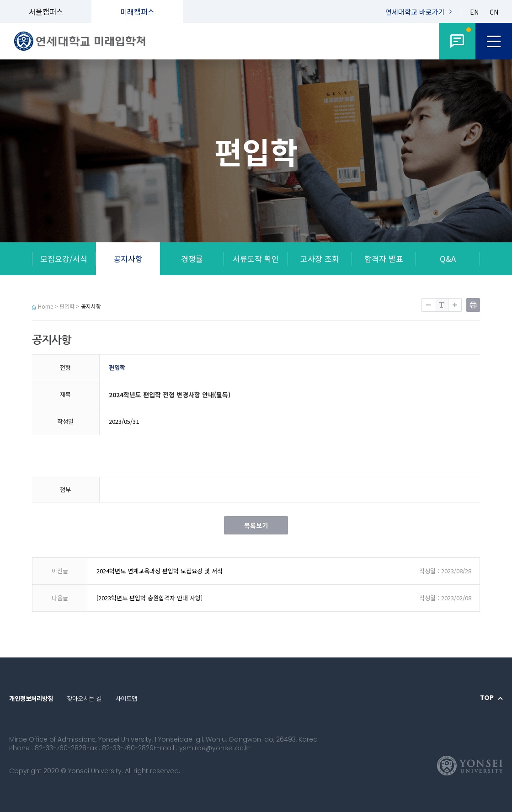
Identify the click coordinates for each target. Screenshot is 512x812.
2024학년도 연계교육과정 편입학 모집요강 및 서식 (160, 571)
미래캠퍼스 (137, 11)
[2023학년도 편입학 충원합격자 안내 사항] (149, 598)
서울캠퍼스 (46, 11)
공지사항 (128, 259)
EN (474, 12)
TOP (487, 698)
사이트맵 (126, 699)
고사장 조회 (320, 259)
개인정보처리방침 (31, 699)
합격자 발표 (384, 259)
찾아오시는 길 (84, 699)
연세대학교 (415, 12)
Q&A (448, 259)
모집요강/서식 (64, 259)
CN (494, 12)
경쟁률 (192, 259)
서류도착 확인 (256, 259)
